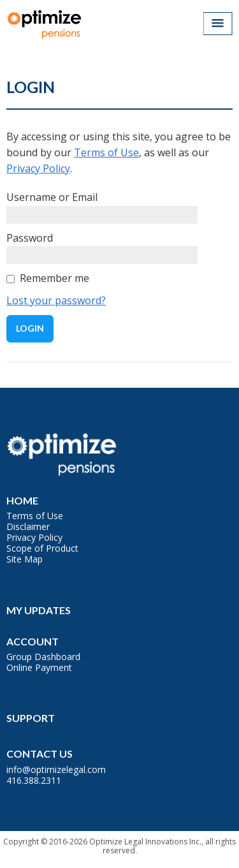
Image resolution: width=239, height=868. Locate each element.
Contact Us (40, 754)
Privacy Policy (38, 168)
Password (30, 238)
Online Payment (39, 667)
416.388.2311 (34, 780)
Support (31, 718)
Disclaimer (28, 526)
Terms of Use (106, 152)
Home (22, 500)
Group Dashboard (43, 657)
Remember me (54, 278)
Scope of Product (42, 548)
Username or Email (52, 197)
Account (33, 641)
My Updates (39, 610)
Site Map (25, 559)
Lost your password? (56, 300)
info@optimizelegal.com (56, 769)
